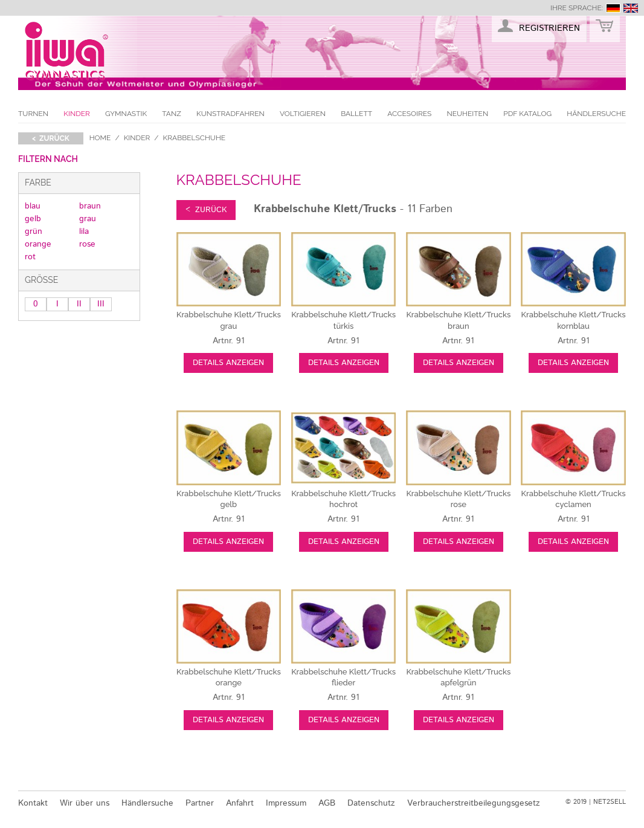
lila (84, 231)
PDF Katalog (527, 114)
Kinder (77, 114)
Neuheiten (467, 114)
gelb (33, 219)
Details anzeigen (228, 363)
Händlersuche (596, 114)
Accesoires (409, 114)
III (101, 304)
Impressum (286, 803)
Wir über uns (85, 803)
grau (88, 219)
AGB (327, 803)
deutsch (613, 8)
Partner (200, 803)
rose (87, 244)
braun (90, 206)
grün (34, 231)
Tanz (171, 114)
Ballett (356, 114)
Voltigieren (303, 114)
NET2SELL (610, 802)
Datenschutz (371, 803)
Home (100, 138)
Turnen (33, 114)
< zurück (51, 138)
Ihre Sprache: (577, 8)
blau (33, 206)
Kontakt (33, 803)
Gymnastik (126, 114)
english (631, 8)
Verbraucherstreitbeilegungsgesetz (474, 803)
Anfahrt (240, 803)
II (79, 304)
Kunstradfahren (230, 114)
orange (38, 244)
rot (30, 257)
